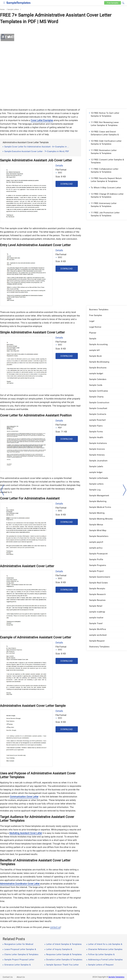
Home (2, 9)
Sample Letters (13, 9)
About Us (21, 977)
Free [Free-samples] (112, 3)
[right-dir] (125, 490)
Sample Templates (116, 977)
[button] (123, 3)
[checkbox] (4, 3)
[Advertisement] (63, 46)
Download (67, 184)
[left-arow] (2, 490)
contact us (55, 927)
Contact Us (8, 977)
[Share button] (3, 36)
